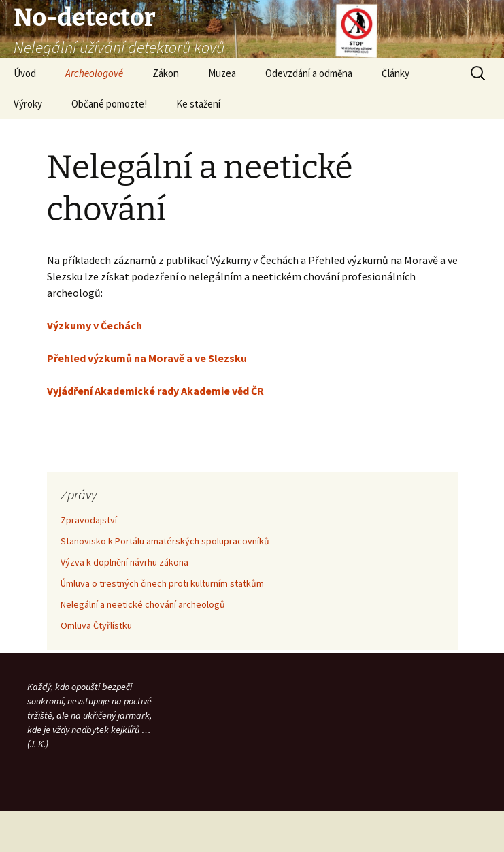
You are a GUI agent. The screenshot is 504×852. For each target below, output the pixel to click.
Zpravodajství (89, 520)
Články (396, 73)
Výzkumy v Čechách (95, 325)
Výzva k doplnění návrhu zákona (124, 562)
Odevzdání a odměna (309, 73)
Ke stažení (198, 104)
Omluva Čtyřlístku (96, 625)
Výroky (28, 104)
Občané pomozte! (109, 104)
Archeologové (94, 73)
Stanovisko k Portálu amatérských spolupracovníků (165, 541)
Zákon (166, 73)
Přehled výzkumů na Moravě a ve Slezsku (147, 358)
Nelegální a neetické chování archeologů (143, 604)
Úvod (25, 73)
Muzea (222, 73)
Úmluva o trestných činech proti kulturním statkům (162, 583)
